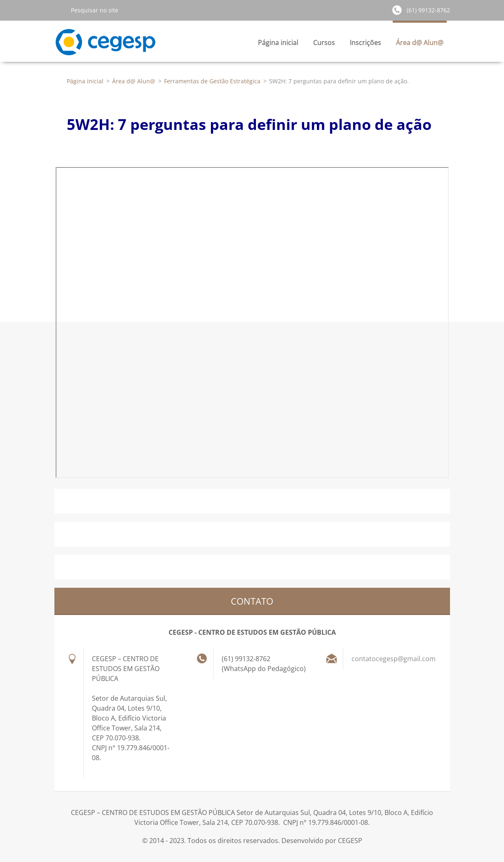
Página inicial (278, 42)
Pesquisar (59, 10)
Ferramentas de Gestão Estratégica (212, 81)
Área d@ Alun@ (420, 45)
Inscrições (366, 45)
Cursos (324, 45)
